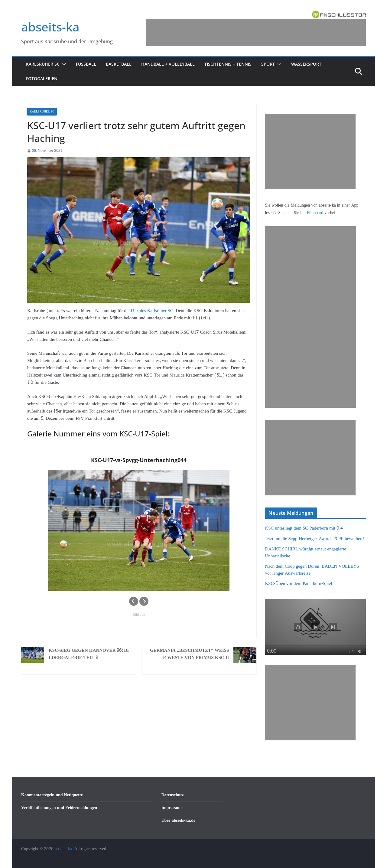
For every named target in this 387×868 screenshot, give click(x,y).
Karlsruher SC (43, 64)
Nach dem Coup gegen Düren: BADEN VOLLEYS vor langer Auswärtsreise (312, 570)
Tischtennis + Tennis (228, 64)
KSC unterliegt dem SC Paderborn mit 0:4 (304, 528)
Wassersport (306, 64)
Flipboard (316, 213)
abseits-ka (50, 27)
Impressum (172, 808)
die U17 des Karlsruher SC (149, 311)
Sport (268, 64)
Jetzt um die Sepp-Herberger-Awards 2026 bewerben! (314, 539)
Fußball (86, 64)
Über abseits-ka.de (179, 820)
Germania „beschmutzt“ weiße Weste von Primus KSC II (189, 654)
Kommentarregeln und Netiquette (52, 795)
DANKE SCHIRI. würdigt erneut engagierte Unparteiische (305, 553)
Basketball (119, 64)
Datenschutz (173, 795)
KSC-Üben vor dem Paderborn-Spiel (298, 584)
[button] (63, 64)
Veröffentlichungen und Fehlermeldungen (59, 808)
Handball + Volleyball (168, 64)
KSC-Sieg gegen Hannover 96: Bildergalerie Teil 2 (89, 654)
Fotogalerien (42, 78)
